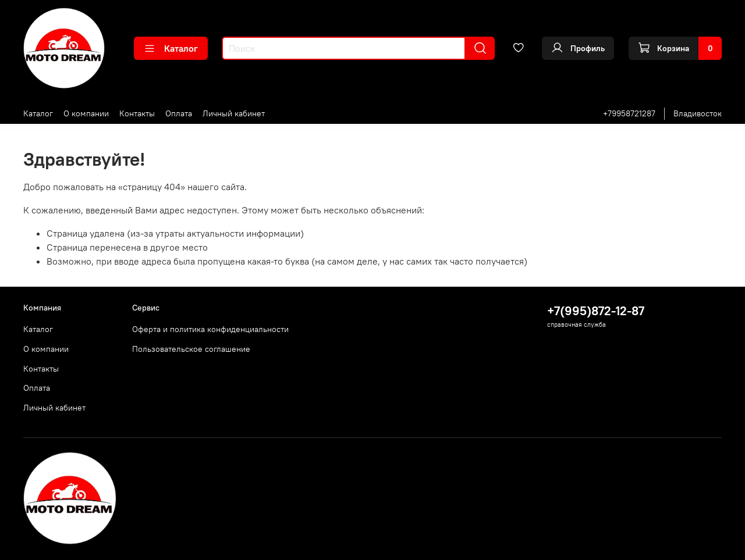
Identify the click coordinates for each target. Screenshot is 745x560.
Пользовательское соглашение (191, 349)
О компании (86, 113)
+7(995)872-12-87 (596, 311)
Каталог (171, 48)
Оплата (179, 113)
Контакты (137, 113)
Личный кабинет (234, 113)
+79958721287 (629, 113)
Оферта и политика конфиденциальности (210, 329)
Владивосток (698, 113)
